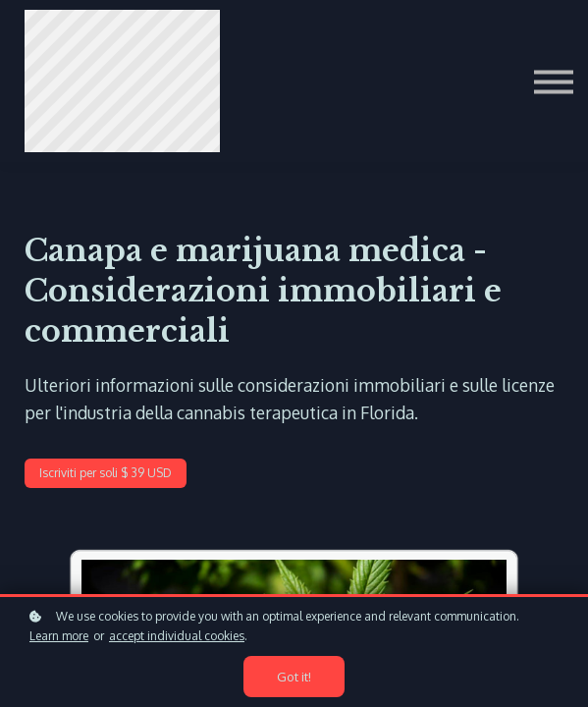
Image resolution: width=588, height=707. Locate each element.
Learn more (59, 637)
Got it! (294, 677)
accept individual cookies (177, 637)
